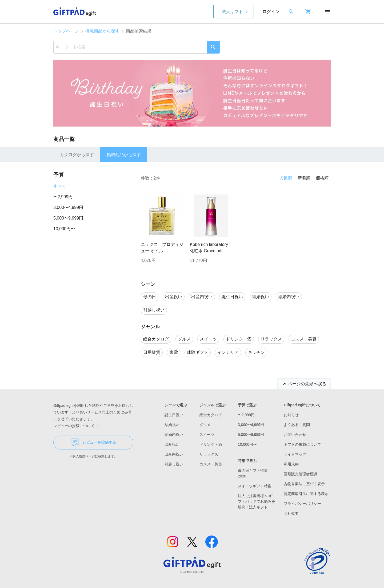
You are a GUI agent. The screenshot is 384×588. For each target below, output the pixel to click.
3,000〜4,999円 (68, 207)
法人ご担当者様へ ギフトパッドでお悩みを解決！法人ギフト (257, 501)
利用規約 (291, 464)
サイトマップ (295, 454)
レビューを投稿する (93, 443)
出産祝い (172, 444)
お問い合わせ (295, 435)
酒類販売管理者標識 (301, 474)
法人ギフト (232, 12)
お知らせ (291, 415)
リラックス (209, 454)
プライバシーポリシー (302, 504)
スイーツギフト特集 (255, 486)
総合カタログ (211, 415)
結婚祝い (172, 425)
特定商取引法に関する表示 (306, 494)
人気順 (286, 178)
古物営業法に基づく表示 (304, 484)
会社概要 (291, 513)
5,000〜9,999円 (68, 218)
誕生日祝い (174, 415)
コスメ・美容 (211, 464)
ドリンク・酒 (211, 444)
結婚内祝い (174, 435)
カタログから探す (77, 155)
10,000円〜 (64, 229)
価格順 (322, 178)
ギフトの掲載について (302, 444)
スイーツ (207, 435)
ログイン (271, 12)
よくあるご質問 (297, 425)
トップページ (66, 31)
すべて (60, 186)
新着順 (304, 178)
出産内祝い (174, 454)
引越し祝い (174, 464)
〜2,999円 (63, 197)
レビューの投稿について (77, 426)
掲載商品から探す (102, 31)
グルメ (205, 425)
